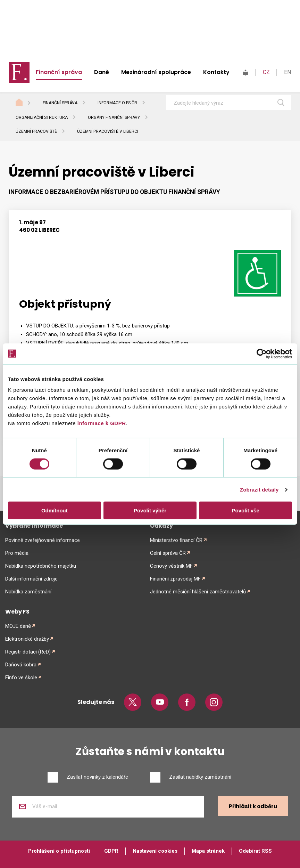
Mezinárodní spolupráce (156, 72)
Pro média (17, 553)
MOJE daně (18, 626)
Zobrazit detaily (259, 489)
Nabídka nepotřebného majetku (41, 566)
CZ (266, 72)
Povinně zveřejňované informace (43, 540)
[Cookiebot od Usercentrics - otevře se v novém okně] (262, 354)
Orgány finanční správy (114, 117)
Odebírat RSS (255, 851)
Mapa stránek (208, 851)
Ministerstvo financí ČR (176, 540)
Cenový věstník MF (171, 566)
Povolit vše (246, 510)
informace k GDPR (101, 423)
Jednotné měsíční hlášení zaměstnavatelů (198, 592)
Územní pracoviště (36, 131)
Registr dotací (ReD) (28, 652)
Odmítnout (55, 510)
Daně (102, 72)
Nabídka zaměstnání (28, 592)
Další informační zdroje (31, 579)
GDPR (111, 851)
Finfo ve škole (21, 678)
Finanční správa (59, 72)
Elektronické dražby (27, 639)
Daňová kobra (21, 665)
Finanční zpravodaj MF (175, 579)
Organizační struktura (42, 117)
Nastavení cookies (155, 851)
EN (287, 72)
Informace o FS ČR (117, 103)
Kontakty (216, 72)
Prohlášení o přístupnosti (59, 851)
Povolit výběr (150, 510)
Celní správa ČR (168, 553)
